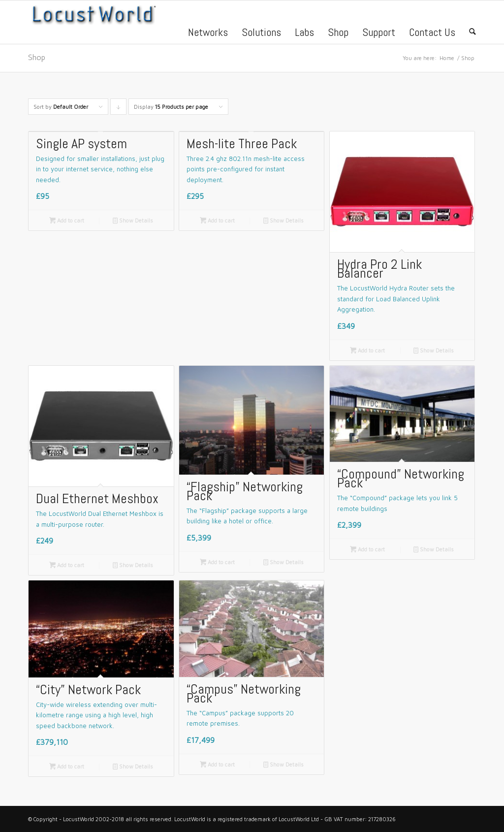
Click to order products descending (119, 109)
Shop (338, 33)
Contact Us (432, 33)
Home (447, 58)
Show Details (133, 221)
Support (379, 33)
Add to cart (67, 221)
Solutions (261, 33)
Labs (304, 33)
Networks (208, 33)
